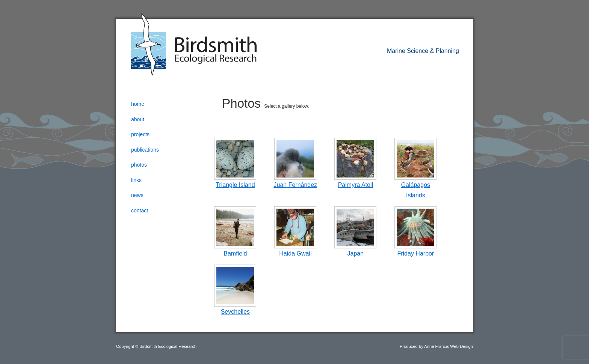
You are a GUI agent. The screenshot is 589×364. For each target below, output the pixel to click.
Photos (139, 165)
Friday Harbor (415, 253)
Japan (356, 253)
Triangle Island (235, 185)
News (137, 195)
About (138, 119)
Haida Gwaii (295, 253)
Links (136, 180)
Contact (140, 211)
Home (138, 104)
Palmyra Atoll (356, 185)
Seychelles (235, 312)
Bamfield (235, 253)
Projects (140, 134)
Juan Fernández (296, 185)
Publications (145, 150)
